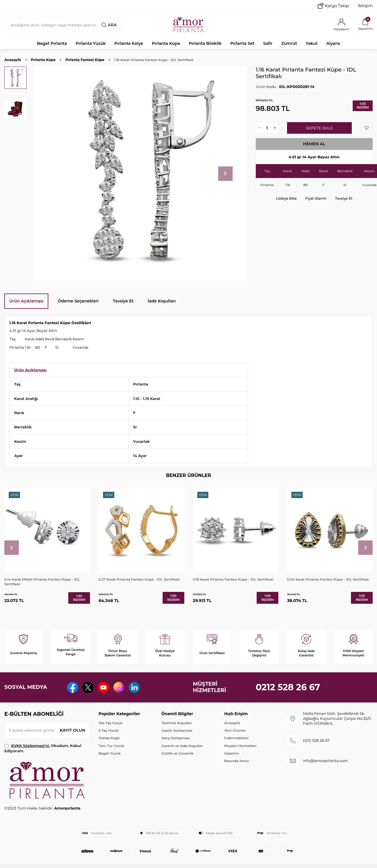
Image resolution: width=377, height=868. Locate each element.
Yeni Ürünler (235, 730)
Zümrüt (289, 43)
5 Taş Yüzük (109, 730)
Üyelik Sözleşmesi (177, 730)
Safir (268, 43)
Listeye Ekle (286, 198)
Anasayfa (13, 60)
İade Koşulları (162, 301)
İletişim (365, 6)
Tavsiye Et (344, 198)
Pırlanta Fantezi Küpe (85, 60)
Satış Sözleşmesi (176, 738)
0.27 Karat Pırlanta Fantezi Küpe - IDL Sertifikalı (139, 579)
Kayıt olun (72, 730)
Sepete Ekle (319, 128)
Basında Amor (237, 761)
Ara (109, 25)
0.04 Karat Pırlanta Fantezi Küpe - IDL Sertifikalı (328, 579)
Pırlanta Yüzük (91, 43)
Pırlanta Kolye (129, 43)
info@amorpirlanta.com (325, 761)
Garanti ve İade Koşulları (182, 746)
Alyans (333, 43)
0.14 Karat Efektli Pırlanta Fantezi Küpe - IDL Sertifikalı (42, 582)
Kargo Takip (333, 6)
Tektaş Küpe (109, 738)
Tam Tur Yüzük (112, 746)
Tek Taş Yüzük (111, 723)
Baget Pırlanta (52, 43)
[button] (225, 174)
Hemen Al (314, 144)
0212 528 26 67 (288, 687)
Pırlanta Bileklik (205, 43)
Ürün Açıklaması (26, 301)
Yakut (312, 43)
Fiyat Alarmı (316, 198)
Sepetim (232, 753)
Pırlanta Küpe (166, 43)
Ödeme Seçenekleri (78, 301)
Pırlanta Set (242, 43)
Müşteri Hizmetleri (240, 746)
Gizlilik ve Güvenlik (178, 753)
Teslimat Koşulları (177, 723)
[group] (140, 174)
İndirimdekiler (237, 738)
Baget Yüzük (110, 753)
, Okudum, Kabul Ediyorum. (43, 748)
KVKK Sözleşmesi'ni (30, 746)
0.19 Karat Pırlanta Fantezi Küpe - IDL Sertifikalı (233, 579)
